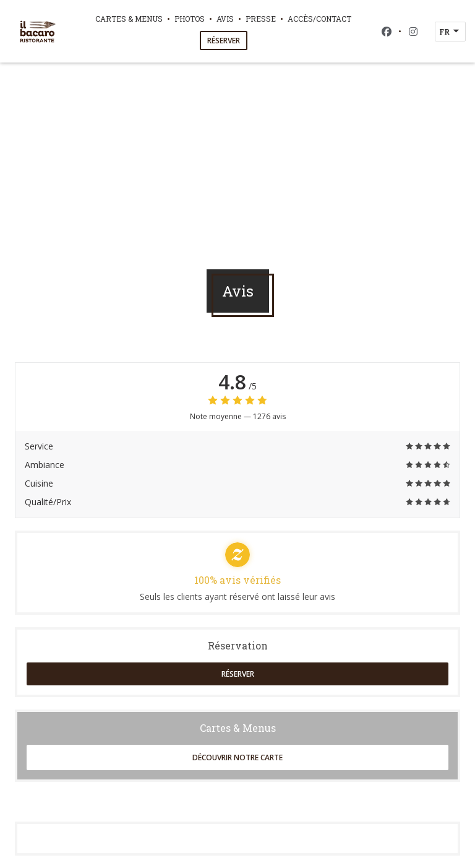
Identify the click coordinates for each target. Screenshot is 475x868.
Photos (190, 19)
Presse (261, 19)
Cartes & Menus (129, 19)
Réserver (224, 41)
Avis (225, 19)
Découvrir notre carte (237, 757)
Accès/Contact (319, 19)
